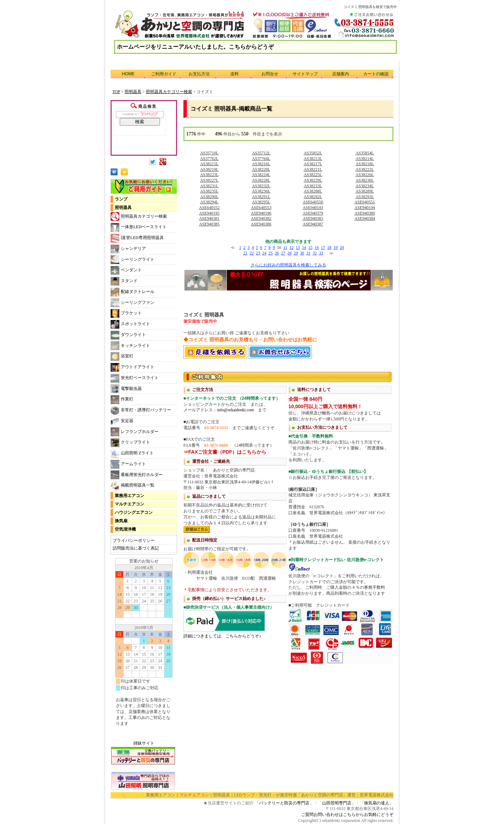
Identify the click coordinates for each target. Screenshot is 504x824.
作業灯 (122, 400)
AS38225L (313, 175)
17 (323, 247)
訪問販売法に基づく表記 (136, 548)
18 (329, 247)
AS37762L (209, 159)
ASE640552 (209, 208)
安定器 (122, 421)
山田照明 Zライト (132, 453)
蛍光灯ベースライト (135, 378)
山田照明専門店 (337, 803)
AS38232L (261, 186)
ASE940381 (209, 218)
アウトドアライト (132, 367)
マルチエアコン (129, 504)
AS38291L (261, 197)
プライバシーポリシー (134, 540)
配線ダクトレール (132, 292)
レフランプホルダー (135, 432)
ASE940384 (365, 218)
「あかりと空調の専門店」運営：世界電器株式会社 (345, 795)
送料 (234, 74)
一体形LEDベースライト (139, 227)
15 (310, 247)
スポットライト (130, 324)
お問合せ (270, 74)
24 (264, 253)
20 (342, 247)
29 (296, 253)
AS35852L (313, 153)
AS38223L (209, 175)
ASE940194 (365, 208)
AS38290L (209, 197)
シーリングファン (132, 303)
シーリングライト (132, 260)
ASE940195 (209, 213)
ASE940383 (313, 218)
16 (317, 247)
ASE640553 (261, 208)
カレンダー (144, 645)
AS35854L (365, 153)
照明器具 (123, 208)
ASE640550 (313, 202)
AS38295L (261, 202)
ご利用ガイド (164, 74)
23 (258, 253)
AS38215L (209, 164)
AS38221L (313, 169)
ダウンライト (128, 335)
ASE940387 (313, 224)
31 (308, 253)
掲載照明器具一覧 (132, 486)
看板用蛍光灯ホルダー (137, 475)
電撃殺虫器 (126, 389)
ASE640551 (365, 202)
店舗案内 (341, 74)
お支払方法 (199, 74)
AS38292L (313, 197)
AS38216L (261, 164)
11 (285, 247)
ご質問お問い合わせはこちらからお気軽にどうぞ (347, 815)
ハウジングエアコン (134, 512)
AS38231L (209, 186)
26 (277, 253)
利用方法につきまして (288, 517)
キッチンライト (130, 346)
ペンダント (126, 270)
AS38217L (313, 164)
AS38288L (313, 191)
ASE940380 (365, 213)
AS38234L (365, 186)
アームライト (128, 464)
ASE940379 (313, 213)
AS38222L (365, 169)
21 (245, 253)
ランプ (121, 199)
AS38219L (209, 169)
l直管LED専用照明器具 (137, 238)
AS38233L (313, 186)
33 (321, 253)
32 (315, 253)
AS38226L (365, 175)
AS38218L (365, 164)
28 (289, 253)
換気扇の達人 (377, 803)
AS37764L (261, 159)
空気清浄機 (125, 529)
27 (283, 253)
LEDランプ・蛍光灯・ (255, 795)
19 (336, 247)
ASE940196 (261, 213)
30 (302, 253)
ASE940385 (209, 224)
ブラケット (126, 313)
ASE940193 (313, 208)
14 (304, 247)
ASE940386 (261, 224)
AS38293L (365, 197)
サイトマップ (305, 74)
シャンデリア (128, 249)
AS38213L (313, 159)
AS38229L (313, 180)
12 (292, 247)
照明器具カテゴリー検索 (139, 217)
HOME (128, 74)
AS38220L (261, 169)
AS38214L (365, 159)
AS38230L (365, 180)
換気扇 (121, 521)
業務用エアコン (129, 496)
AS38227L (209, 180)
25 (271, 253)
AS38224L (261, 175)
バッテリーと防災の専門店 (284, 803)
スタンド (124, 281)
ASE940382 (261, 218)
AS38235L (209, 191)
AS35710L (209, 153)
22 (252, 253)
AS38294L (209, 202)
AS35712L (261, 153)
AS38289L (365, 191)
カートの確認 (376, 74)
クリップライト (130, 443)
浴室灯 (122, 357)
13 (298, 247)
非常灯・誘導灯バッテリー (141, 410)
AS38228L (261, 180)
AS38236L (261, 191)
